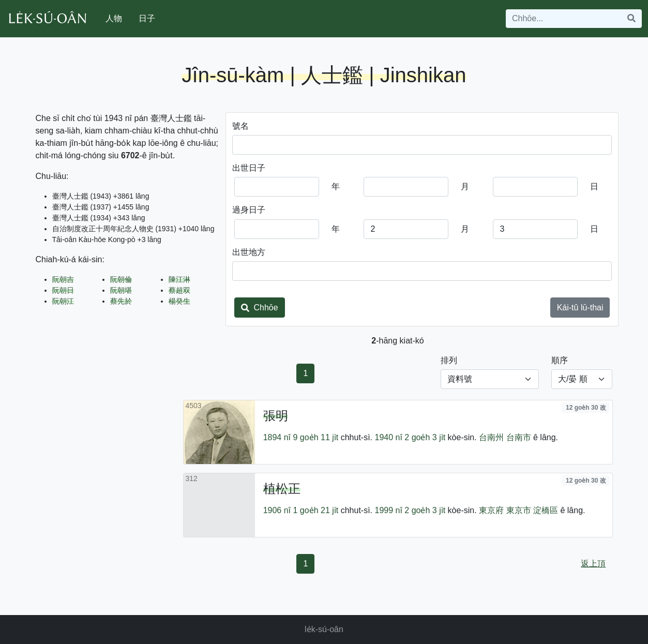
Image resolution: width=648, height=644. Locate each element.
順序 (560, 360)
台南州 (491, 437)
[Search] (564, 19)
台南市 (519, 437)
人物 (114, 18)
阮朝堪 (121, 290)
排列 (449, 360)
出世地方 (249, 252)
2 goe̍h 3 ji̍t (425, 437)
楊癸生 (179, 301)
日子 (147, 18)
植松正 (282, 489)
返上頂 (593, 564)
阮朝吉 (63, 279)
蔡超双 (179, 290)
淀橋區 (546, 510)
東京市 (519, 510)
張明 (276, 416)
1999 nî (388, 510)
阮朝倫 (121, 279)
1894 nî (277, 437)
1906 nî (277, 510)
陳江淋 (179, 279)
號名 (240, 126)
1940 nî (388, 437)
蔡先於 (121, 301)
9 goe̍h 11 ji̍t (316, 437)
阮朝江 (63, 301)
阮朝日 (63, 290)
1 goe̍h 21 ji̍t (316, 510)
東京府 (491, 510)
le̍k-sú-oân (324, 629)
